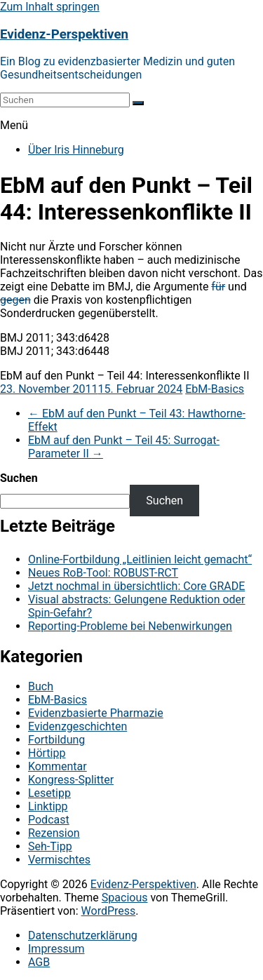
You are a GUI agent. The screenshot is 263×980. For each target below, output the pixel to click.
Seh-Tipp (50, 846)
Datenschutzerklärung (83, 935)
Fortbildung (56, 740)
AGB (39, 962)
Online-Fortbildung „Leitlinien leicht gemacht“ (140, 559)
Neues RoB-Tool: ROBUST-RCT (103, 573)
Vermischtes (59, 860)
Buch (41, 686)
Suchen (19, 478)
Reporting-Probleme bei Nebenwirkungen (130, 626)
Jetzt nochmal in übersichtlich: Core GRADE (136, 586)
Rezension (54, 833)
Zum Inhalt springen (50, 7)
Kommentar (58, 766)
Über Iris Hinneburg (76, 150)
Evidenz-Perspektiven (64, 34)
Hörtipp (47, 753)
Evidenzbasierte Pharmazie (96, 713)
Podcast (49, 820)
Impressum (56, 949)
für (218, 287)
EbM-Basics (215, 389)
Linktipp (48, 806)
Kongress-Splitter (71, 780)
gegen (15, 300)
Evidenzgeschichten (77, 726)
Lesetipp (49, 793)
